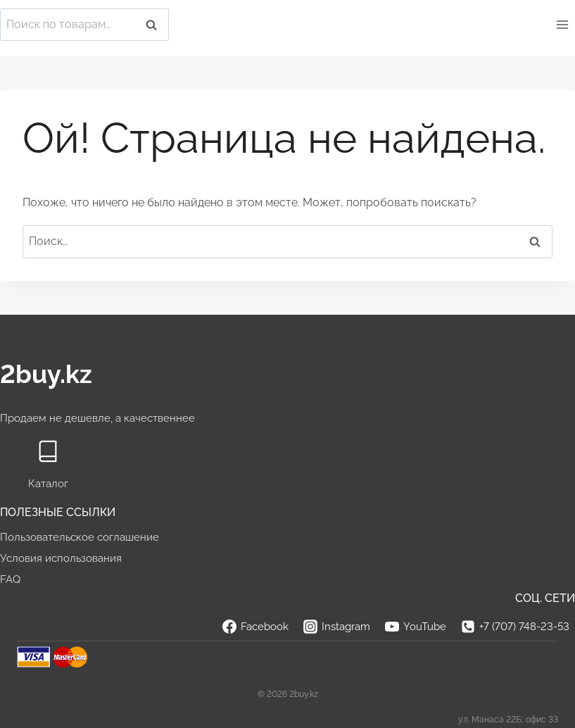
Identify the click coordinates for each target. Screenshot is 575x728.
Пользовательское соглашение (80, 537)
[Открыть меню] (562, 24)
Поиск (156, 25)
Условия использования (61, 558)
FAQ (10, 579)
